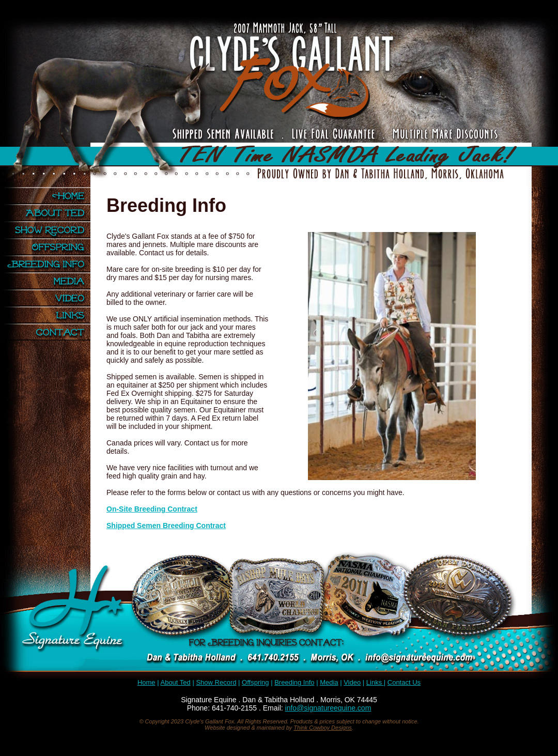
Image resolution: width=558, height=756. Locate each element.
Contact (49, 332)
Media (49, 281)
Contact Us (404, 682)
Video (49, 298)
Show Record (49, 230)
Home (49, 196)
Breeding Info (49, 264)
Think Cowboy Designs (323, 728)
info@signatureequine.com (328, 708)
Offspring (49, 247)
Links (49, 315)
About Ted (49, 213)
